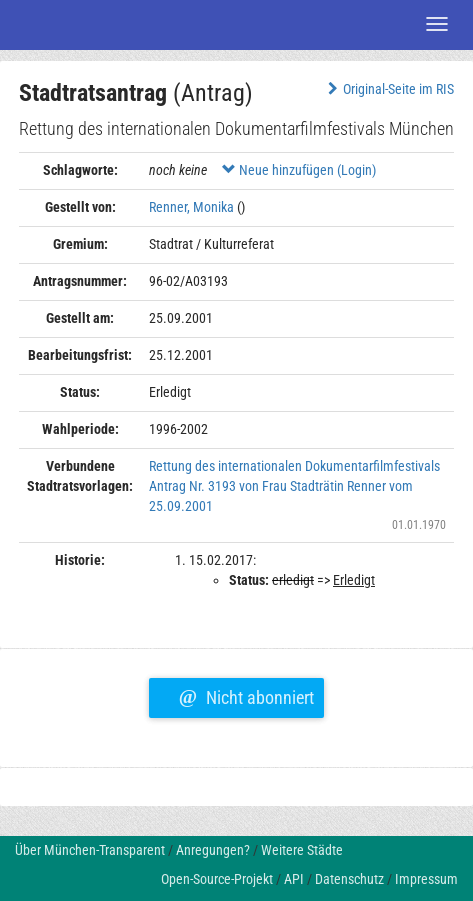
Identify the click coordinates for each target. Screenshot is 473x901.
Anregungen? (213, 850)
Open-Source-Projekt (217, 879)
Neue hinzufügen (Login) (299, 170)
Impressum (426, 879)
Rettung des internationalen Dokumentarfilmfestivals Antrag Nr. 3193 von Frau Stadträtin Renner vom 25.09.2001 (294, 486)
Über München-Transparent (90, 850)
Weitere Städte (302, 850)
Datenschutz (349, 879)
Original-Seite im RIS (388, 89)
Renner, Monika (191, 207)
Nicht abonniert (246, 695)
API (294, 879)
